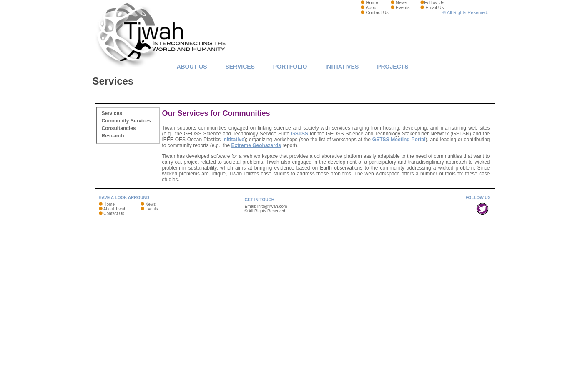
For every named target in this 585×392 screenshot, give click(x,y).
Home (372, 2)
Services (240, 67)
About (372, 7)
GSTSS (300, 134)
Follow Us (434, 2)
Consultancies (119, 128)
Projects (393, 67)
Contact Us (377, 12)
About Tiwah (115, 209)
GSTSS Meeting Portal (399, 140)
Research (113, 136)
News (402, 2)
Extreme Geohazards (256, 145)
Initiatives (342, 67)
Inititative (233, 140)
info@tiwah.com (272, 206)
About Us (192, 67)
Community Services (127, 121)
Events (403, 7)
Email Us (434, 7)
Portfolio (290, 67)
